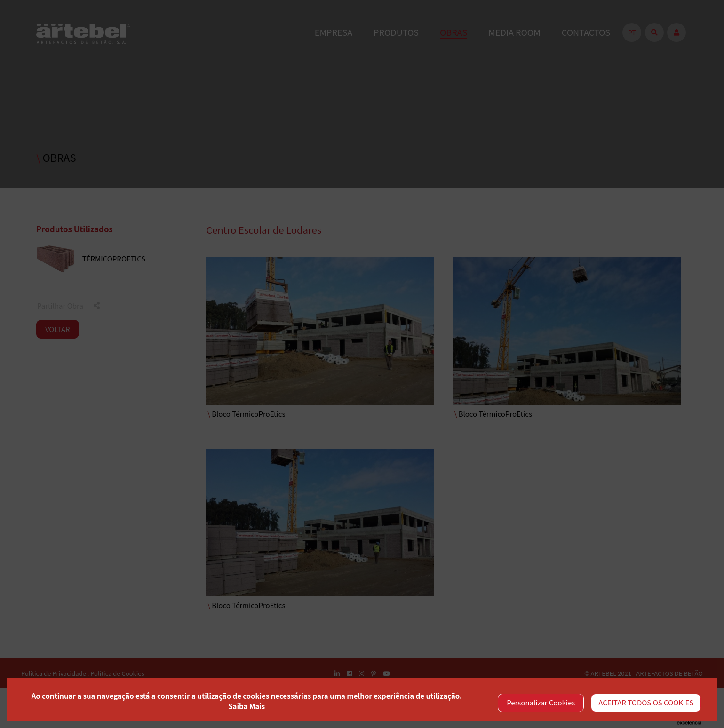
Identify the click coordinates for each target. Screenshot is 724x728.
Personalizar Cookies (541, 702)
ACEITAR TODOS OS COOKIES (646, 702)
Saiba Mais (247, 706)
